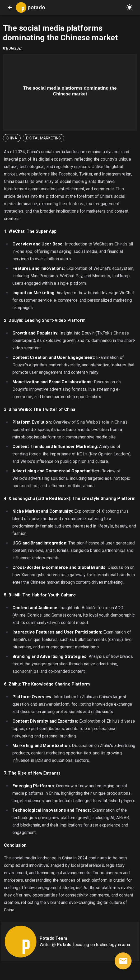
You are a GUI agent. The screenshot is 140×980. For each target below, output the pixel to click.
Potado (64, 945)
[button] (129, 7)
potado (36, 7)
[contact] (123, 961)
